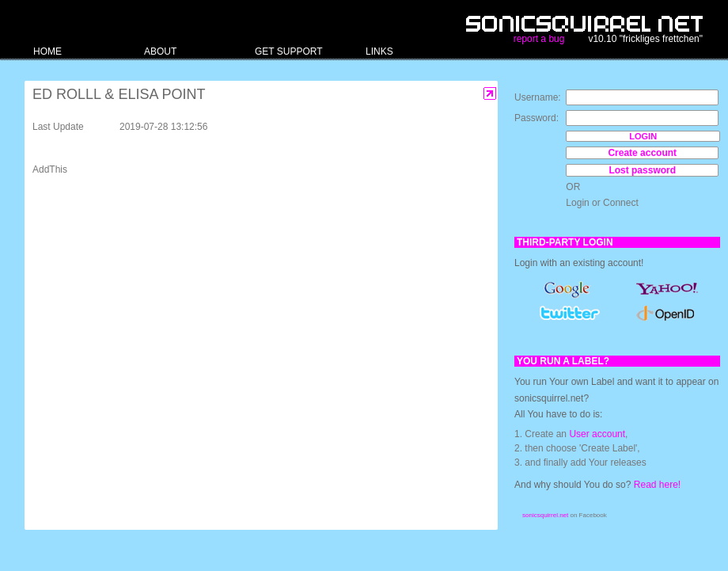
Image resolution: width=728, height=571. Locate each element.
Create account (642, 153)
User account (597, 434)
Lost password (642, 170)
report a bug (539, 39)
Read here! (657, 485)
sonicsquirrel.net (545, 515)
